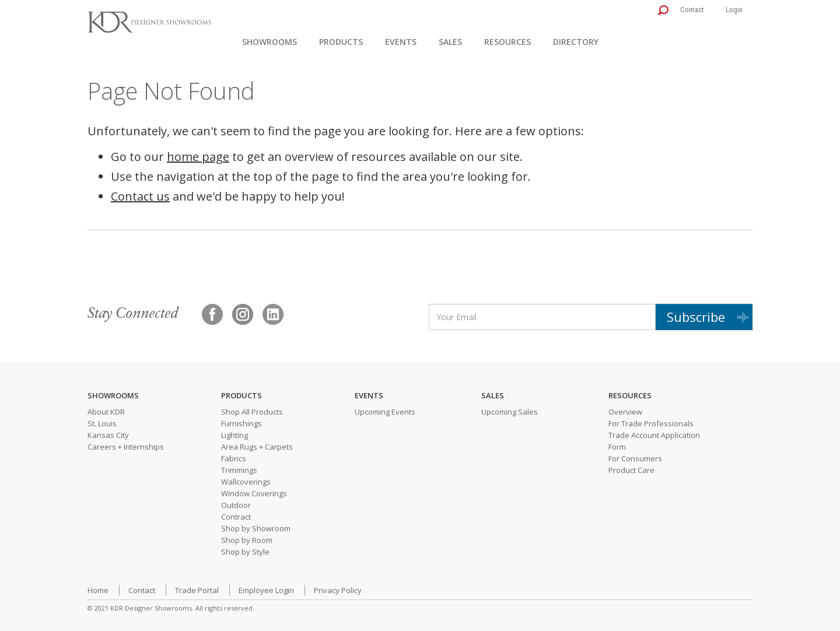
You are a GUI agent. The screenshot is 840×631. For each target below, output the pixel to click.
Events (401, 42)
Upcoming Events (385, 412)
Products (341, 42)
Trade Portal (197, 590)
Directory (576, 42)
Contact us (140, 196)
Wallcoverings (246, 482)
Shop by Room (247, 540)
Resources (508, 42)
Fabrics (234, 458)
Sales (450, 42)
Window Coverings (254, 493)
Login (734, 10)
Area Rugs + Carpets (257, 447)
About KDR (106, 412)
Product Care (631, 470)
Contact (692, 10)
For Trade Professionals (651, 423)
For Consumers (635, 458)
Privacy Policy (338, 590)
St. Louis (102, 423)
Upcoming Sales (510, 412)
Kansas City (108, 435)
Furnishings (242, 423)
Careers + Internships (126, 447)
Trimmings (239, 470)
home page (198, 157)
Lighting (235, 435)
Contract (236, 517)
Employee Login (266, 590)
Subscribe (696, 317)
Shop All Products (252, 412)
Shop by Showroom (256, 528)
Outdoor (236, 505)
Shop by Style (245, 552)
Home (98, 590)
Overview (625, 412)
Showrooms (269, 42)
